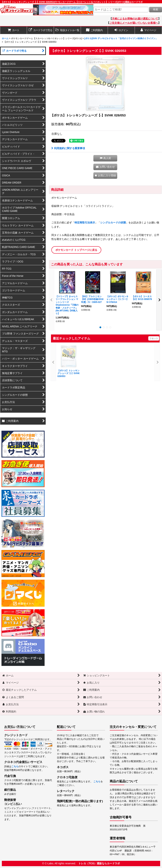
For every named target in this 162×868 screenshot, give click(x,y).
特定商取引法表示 (85, 223)
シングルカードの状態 (113, 223)
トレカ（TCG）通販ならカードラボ (99, 863)
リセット (154, 338)
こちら (15, 766)
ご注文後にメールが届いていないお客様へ (134, 23)
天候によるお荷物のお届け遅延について (135, 19)
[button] (67, 30)
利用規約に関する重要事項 (68, 148)
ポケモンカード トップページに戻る (76, 250)
